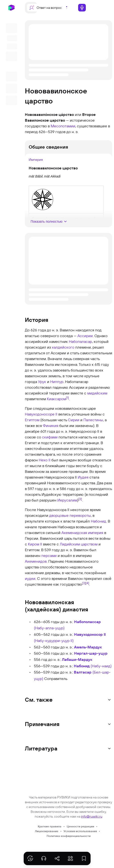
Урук (42, 382)
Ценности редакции (80, 826)
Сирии (74, 420)
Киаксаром (56, 399)
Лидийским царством (79, 544)
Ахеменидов (36, 561)
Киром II (35, 544)
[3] (84, 583)
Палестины (93, 420)
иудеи (30, 578)
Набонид (98, 521)
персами (49, 555)
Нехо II (45, 460)
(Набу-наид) (93, 666)
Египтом (32, 420)
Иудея (83, 477)
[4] (87, 583)
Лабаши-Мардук (77, 659)
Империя (36, 160)
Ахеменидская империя (82, 533)
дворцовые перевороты (70, 515)
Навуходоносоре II (41, 414)
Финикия (51, 426)
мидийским (97, 393)
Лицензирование (47, 831)
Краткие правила (50, 826)
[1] (67, 398)
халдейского (63, 347)
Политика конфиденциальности (69, 836)
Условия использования (80, 831)
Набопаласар (80, 341)
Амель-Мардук (88, 647)
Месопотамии (63, 126)
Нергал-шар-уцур (91, 653)
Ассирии (85, 336)
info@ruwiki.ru (92, 816)
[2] (80, 499)
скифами (50, 437)
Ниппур (57, 382)
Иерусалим (67, 500)
